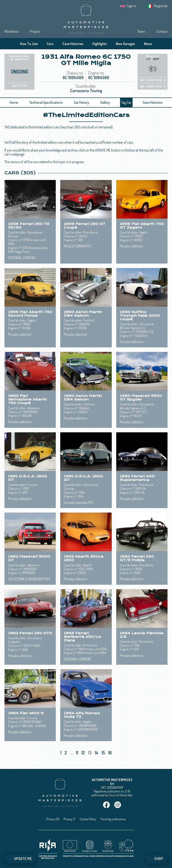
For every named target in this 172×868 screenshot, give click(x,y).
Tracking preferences (113, 819)
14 (97, 753)
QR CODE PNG (153, 80)
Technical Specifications (46, 102)
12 (84, 753)
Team (141, 31)
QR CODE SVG (153, 87)
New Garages (125, 44)
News (148, 44)
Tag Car (126, 102)
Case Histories (73, 44)
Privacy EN (53, 819)
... (71, 753)
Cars (50, 44)
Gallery (105, 102)
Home (14, 102)
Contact (162, 31)
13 (90, 753)
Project (35, 31)
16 (110, 753)
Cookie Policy (88, 819)
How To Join (29, 44)
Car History (82, 102)
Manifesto (12, 31)
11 (77, 753)
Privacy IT (69, 819)
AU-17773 (20, 86)
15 (104, 753)
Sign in (131, 6)
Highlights (100, 44)
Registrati (161, 6)
